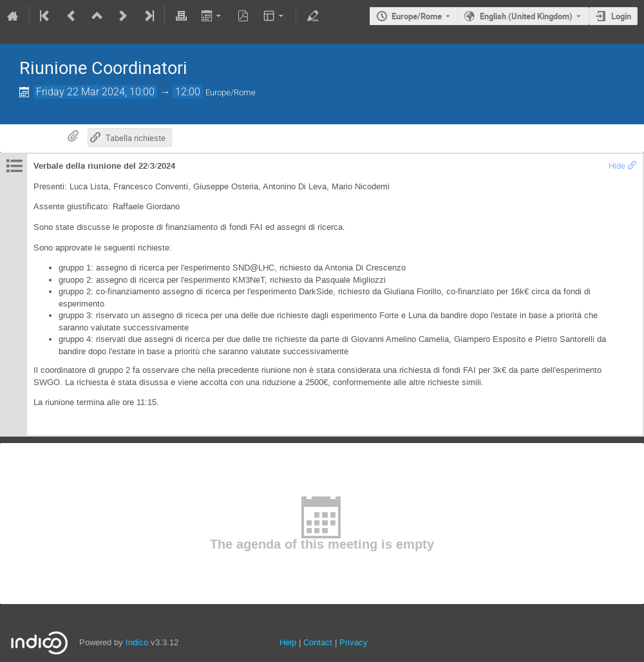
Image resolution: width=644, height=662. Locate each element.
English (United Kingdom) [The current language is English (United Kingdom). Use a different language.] (526, 16)
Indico (137, 642)
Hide (617, 166)
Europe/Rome (417, 16)
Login (621, 16)
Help (288, 642)
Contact (318, 642)
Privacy (354, 642)
